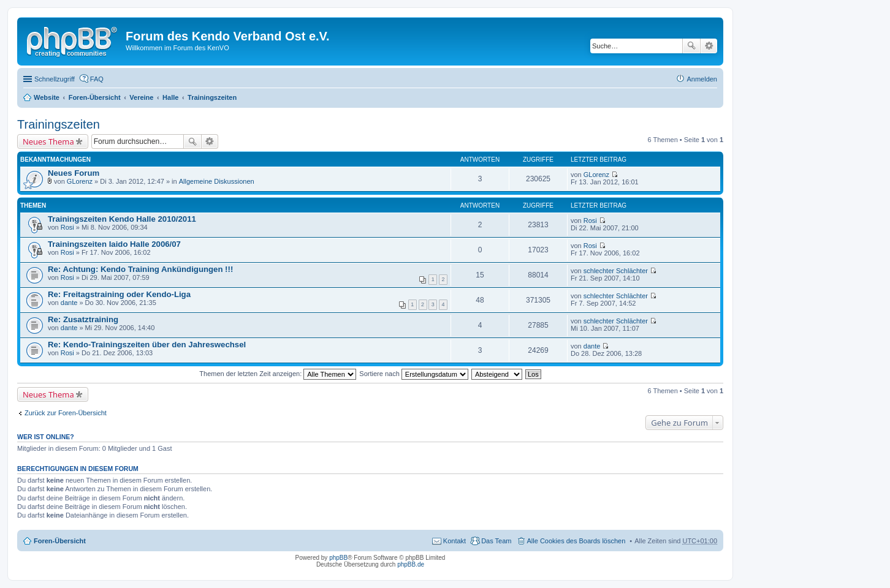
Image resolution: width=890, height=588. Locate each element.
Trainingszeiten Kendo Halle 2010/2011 (122, 219)
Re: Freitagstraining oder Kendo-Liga (119, 294)
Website (47, 97)
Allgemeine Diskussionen (217, 181)
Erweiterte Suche (709, 46)
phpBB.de (411, 564)
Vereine (141, 97)
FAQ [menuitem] (97, 79)
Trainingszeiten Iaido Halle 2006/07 (114, 244)
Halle (170, 97)
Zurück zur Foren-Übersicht (66, 413)
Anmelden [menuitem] (702, 79)
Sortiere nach (413, 374)
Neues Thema (48, 141)
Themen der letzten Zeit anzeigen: (278, 374)
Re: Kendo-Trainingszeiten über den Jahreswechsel (147, 345)
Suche (691, 46)
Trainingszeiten (212, 97)
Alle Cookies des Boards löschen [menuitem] (576, 541)
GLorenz (80, 181)
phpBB (338, 558)
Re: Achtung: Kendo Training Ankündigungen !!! (140, 269)
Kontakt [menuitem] (455, 541)
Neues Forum (74, 173)
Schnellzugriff (55, 79)
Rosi (67, 227)
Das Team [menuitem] (496, 541)
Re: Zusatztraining (83, 319)
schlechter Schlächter (616, 271)
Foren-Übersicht (95, 97)
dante (69, 303)
